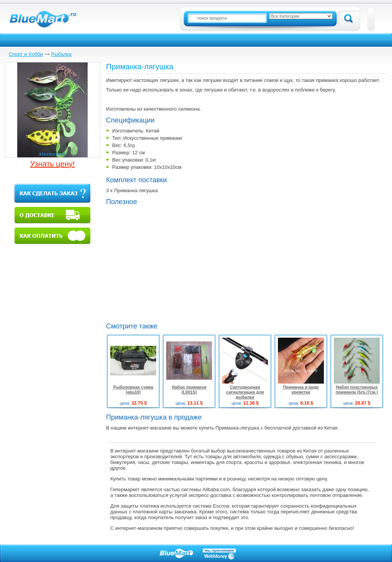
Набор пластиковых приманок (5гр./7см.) (357, 390)
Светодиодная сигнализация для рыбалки (245, 392)
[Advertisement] (170, 263)
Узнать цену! (53, 164)
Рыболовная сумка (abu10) (133, 390)
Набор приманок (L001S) (189, 390)
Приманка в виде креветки (301, 390)
